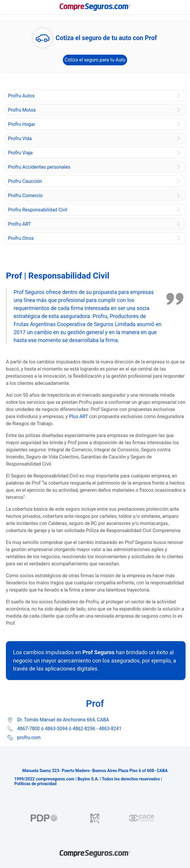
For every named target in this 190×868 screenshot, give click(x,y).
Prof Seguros (98, 652)
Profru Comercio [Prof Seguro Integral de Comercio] (25, 196)
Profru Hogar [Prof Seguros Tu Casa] (22, 124)
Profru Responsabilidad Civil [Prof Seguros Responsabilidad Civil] (38, 210)
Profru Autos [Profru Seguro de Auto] (21, 96)
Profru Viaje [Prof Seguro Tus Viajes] (20, 153)
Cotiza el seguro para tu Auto (95, 60)
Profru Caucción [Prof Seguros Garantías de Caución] (25, 181)
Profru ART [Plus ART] (19, 224)
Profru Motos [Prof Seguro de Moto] (22, 110)
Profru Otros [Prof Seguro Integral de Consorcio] (21, 238)
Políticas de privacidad (35, 784)
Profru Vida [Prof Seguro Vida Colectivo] (20, 139)
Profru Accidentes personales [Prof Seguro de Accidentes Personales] (39, 167)
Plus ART (79, 416)
